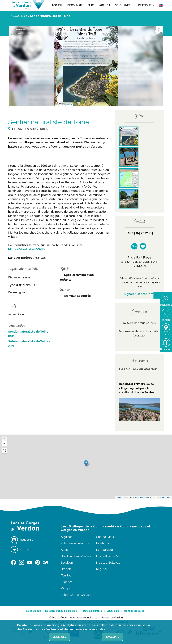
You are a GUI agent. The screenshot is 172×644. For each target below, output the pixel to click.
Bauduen (67, 563)
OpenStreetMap (141, 497)
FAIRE (91, 5)
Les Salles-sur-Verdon (111, 556)
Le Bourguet (105, 550)
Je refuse (60, 637)
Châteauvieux (105, 537)
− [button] (4, 444)
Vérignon (67, 588)
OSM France (166, 497)
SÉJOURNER (124, 5)
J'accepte (112, 637)
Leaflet (119, 497)
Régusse (102, 569)
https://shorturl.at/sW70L (27, 249)
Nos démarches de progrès (61, 611)
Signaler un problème (139, 294)
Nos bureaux (33, 611)
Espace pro (113, 611)
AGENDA (105, 5)
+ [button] (4, 439)
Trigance (67, 582)
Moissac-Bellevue (108, 563)
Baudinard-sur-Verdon (76, 556)
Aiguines (67, 537)
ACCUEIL (57, 5)
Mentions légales (134, 611)
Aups (64, 550)
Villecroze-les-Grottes (76, 595)
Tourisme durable (92, 611)
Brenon (66, 569)
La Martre (103, 543)
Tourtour (67, 575)
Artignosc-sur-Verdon (75, 543)
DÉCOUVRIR (75, 5)
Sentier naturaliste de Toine (50, 16)
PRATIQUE (146, 5)
